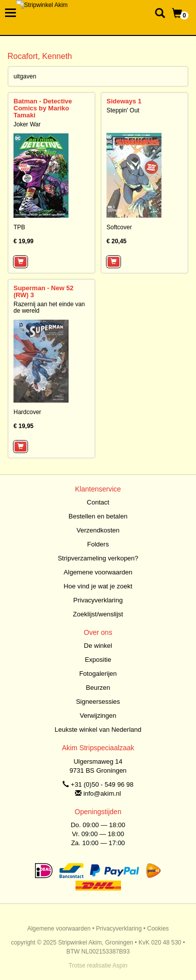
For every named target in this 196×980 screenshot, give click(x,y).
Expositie (98, 660)
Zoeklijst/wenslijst (98, 614)
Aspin (120, 966)
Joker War (27, 124)
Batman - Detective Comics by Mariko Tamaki (43, 108)
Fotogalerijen (98, 674)
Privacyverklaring (98, 600)
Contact (98, 502)
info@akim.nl (102, 793)
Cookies (158, 929)
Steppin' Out (123, 110)
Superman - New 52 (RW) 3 (43, 291)
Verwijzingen (98, 716)
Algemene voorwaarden (98, 572)
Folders (98, 544)
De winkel (98, 646)
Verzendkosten (98, 530)
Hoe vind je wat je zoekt (98, 586)
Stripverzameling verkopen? (98, 558)
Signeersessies (98, 702)
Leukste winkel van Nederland (98, 730)
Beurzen (98, 688)
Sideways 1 (124, 101)
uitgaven (25, 76)
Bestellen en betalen (98, 516)
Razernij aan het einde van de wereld (49, 307)
